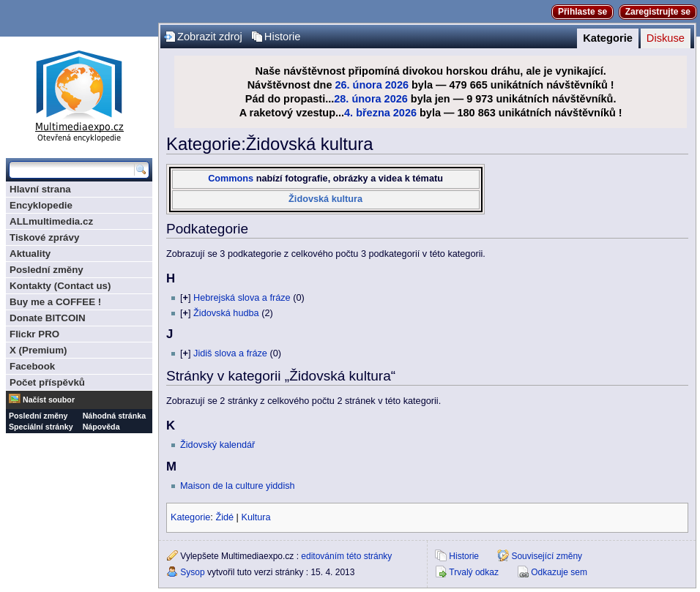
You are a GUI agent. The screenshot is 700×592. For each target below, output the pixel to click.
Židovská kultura (325, 199)
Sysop (192, 572)
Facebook (32, 366)
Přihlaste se (582, 12)
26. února (358, 85)
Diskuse (666, 38)
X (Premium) (38, 350)
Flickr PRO (34, 334)
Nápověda (101, 427)
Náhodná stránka (114, 416)
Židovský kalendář (217, 445)
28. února (357, 99)
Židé (224, 517)
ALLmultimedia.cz (51, 221)
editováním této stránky (346, 556)
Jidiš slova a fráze (230, 353)
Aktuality (30, 254)
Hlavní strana (40, 189)
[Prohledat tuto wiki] (72, 170)
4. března (367, 113)
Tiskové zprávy (44, 237)
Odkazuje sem (559, 572)
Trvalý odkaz (474, 572)
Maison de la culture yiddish (238, 486)
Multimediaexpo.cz (79, 94)
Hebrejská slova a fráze (242, 298)
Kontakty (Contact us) (60, 286)
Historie (283, 37)
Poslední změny (46, 270)
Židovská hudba (226, 313)
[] (185, 298)
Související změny (547, 556)
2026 (397, 85)
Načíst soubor (49, 400)
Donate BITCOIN (48, 318)
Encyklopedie (41, 205)
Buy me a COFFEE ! (55, 302)
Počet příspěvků (47, 382)
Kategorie (608, 38)
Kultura (256, 517)
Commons (231, 179)
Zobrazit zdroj (210, 37)
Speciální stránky (41, 427)
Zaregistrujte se (658, 12)
